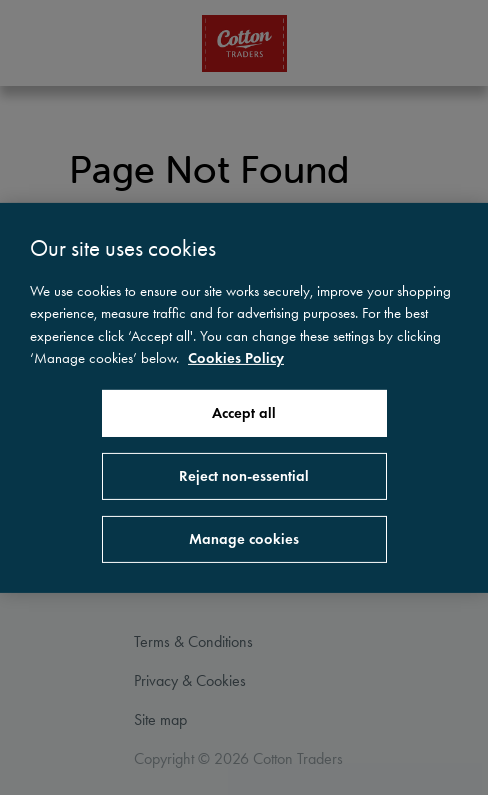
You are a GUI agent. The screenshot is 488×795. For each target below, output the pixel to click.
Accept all (244, 413)
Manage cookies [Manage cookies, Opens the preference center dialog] (244, 539)
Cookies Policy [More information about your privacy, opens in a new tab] (236, 358)
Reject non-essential (244, 476)
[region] (244, 397)
